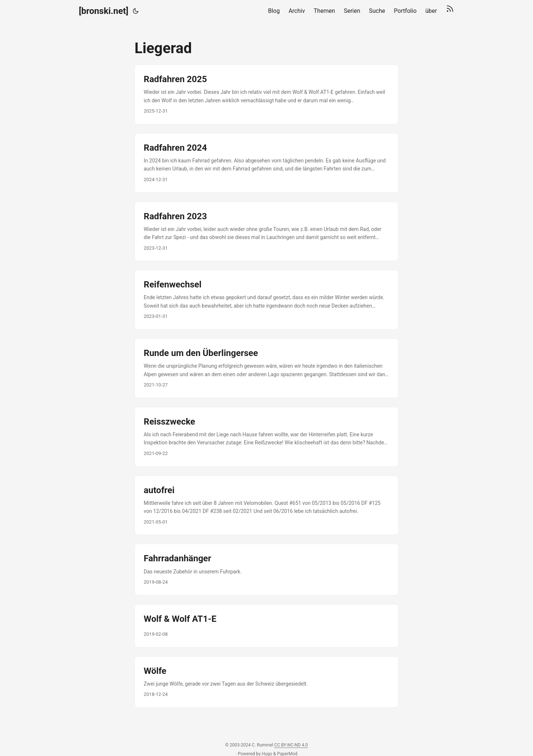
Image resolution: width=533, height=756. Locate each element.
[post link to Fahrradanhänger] (266, 569)
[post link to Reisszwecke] (266, 437)
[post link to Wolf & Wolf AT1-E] (266, 626)
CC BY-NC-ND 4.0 (291, 745)
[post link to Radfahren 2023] (266, 232)
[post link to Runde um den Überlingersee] (266, 368)
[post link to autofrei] (266, 505)
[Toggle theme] (136, 11)
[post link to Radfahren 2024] (266, 163)
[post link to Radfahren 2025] (266, 94)
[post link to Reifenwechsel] (266, 300)
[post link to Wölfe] (266, 682)
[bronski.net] (104, 11)
